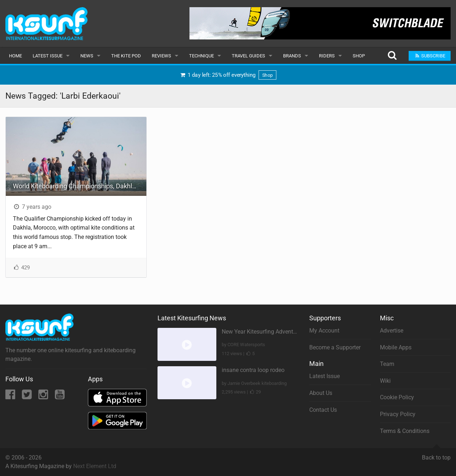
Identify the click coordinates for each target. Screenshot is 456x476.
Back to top (436, 454)
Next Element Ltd (95, 466)
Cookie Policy (397, 397)
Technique (201, 56)
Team (387, 364)
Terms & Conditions (405, 431)
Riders (327, 56)
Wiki (385, 381)
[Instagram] (44, 397)
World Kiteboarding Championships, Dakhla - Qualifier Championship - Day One (80, 186)
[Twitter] (27, 397)
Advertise (392, 331)
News (87, 56)
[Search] (392, 56)
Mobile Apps (396, 347)
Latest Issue (48, 56)
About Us (321, 393)
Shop (359, 56)
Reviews (161, 56)
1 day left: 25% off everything (228, 75)
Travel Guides (248, 56)
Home (15, 56)
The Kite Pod (126, 56)
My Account (324, 331)
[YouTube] (60, 397)
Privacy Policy (398, 414)
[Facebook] (11, 397)
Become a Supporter (335, 347)
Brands (292, 56)
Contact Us (323, 410)
